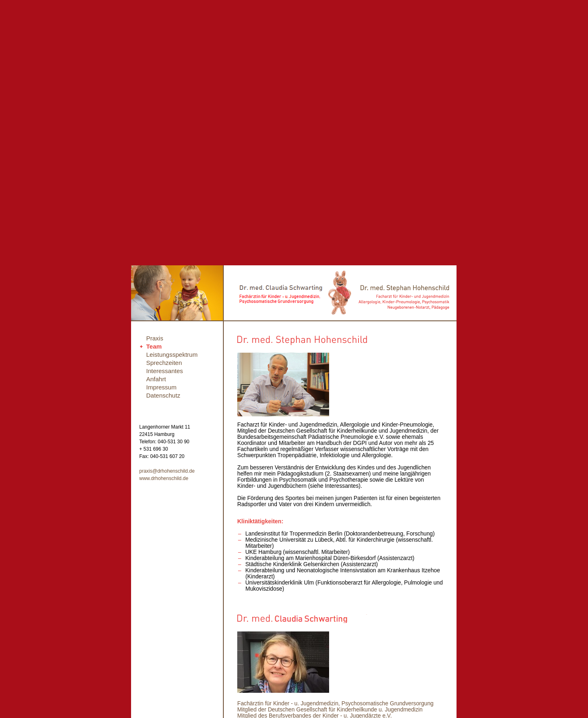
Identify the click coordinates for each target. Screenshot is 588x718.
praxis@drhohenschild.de (167, 471)
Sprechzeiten (164, 363)
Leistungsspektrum (172, 355)
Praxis (155, 338)
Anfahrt (156, 379)
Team (154, 346)
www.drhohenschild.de (164, 478)
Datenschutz (163, 395)
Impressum (161, 387)
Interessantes (165, 371)
